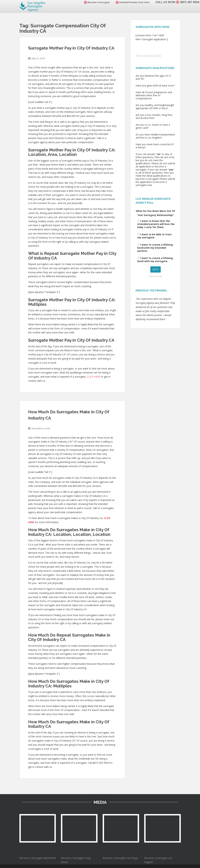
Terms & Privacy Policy (148, 55)
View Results (155, 276)
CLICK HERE (94, 377)
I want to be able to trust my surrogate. (155, 236)
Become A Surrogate (95, 2)
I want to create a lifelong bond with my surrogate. (155, 260)
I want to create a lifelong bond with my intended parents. (155, 248)
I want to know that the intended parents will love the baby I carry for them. (156, 224)
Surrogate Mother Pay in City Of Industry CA (71, 48)
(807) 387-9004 (189, 2)
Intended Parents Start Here (131, 2)
